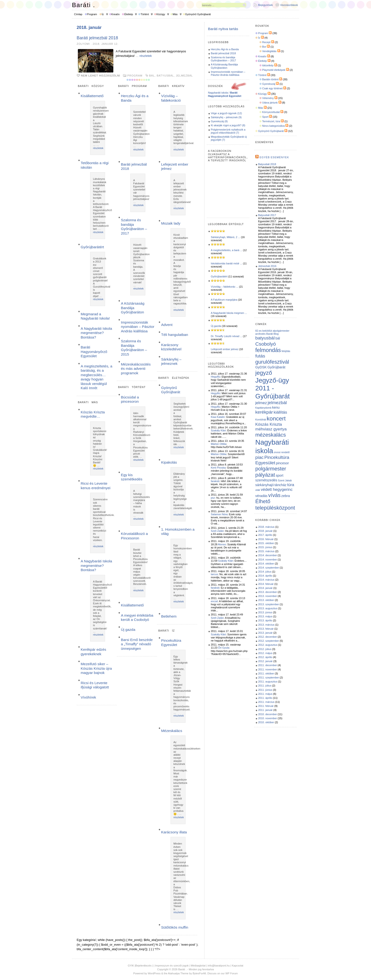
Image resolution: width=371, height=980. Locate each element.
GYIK (131, 966)
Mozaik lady (171, 223)
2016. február (266, 539)
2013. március (266, 625)
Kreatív (116, 14)
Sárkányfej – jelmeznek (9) (226, 117)
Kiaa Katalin (218, 417)
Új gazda (128, 630)
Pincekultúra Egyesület (171, 643)
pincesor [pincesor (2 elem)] (282, 463)
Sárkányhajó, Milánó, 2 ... (225, 237)
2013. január (265, 633)
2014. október (266, 564)
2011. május (265, 694)
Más (175, 14)
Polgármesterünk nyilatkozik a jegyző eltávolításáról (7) (228, 131)
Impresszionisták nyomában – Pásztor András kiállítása (138, 327)
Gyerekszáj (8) (219, 121)
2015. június (265, 547)
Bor (264, 47)
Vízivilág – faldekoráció (171, 98)
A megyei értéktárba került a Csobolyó (137, 617)
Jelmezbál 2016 (267, 266)
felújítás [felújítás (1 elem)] (286, 351)
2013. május (265, 616)
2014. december (268, 555)
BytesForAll (199, 973)
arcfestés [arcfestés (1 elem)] (260, 334)
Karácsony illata (174, 832)
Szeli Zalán (217, 531)
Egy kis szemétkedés (132, 477)
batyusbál (165, 76)
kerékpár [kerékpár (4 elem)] (264, 412)
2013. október (266, 600)
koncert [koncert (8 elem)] (276, 418)
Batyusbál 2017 (267, 215)
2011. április (265, 698)
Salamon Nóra (219, 514)
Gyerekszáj (269, 84)
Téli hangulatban (175, 335)
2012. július (265, 649)
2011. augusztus (268, 682)
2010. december (268, 714)
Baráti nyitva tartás (223, 29)
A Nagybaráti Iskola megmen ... (229, 313)
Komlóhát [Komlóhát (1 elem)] (261, 420)
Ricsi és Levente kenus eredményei (96, 485)
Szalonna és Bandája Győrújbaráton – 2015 (134, 348)
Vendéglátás (269, 51)
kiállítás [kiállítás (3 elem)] (280, 412)
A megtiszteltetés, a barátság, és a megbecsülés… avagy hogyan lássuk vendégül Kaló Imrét (96, 377)
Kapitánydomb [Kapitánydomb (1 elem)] (263, 408)
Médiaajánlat (198, 966)
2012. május (265, 653)
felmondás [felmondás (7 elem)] (268, 350)
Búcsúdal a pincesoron (130, 399)
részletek (146, 56)
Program (92, 14)
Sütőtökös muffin (175, 927)
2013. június (265, 612)
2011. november (268, 669)
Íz (103, 14)
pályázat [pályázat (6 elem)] (265, 475)
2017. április (265, 535)
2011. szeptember (269, 677)
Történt (145, 14)
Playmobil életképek (274, 70)
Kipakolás (169, 462)
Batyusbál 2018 (267, 164)
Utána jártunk (270, 103)
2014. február (266, 584)
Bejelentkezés (144, 966)
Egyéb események (274, 157)
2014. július (265, 572)
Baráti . (84, 5)
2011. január (265, 710)
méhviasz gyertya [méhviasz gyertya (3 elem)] (271, 429)
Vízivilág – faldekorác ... (225, 287)
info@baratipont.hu (219, 966)
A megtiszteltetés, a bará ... (227, 250)
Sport (265, 117)
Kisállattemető (92, 96)
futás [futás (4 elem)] (260, 356)
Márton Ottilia (219, 444)
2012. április (265, 657)
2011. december (268, 665)
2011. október (266, 673)
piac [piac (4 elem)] (259, 457)
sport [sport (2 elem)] (279, 475)
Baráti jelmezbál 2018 (97, 38)
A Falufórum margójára (224, 300)
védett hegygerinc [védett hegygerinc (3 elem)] (277, 490)
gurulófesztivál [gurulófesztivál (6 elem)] (272, 362)
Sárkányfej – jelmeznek (171, 361)
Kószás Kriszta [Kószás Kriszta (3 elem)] (269, 424)
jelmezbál (184, 76)
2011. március (266, 702)
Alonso (222, 544)
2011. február (266, 706)
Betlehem (169, 616)
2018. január (265, 531)
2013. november (268, 596)
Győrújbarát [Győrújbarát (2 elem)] (276, 367)
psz (213, 498)
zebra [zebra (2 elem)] (286, 496)
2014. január (265, 588)
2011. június (265, 690)
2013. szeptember (269, 604)
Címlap (78, 14)
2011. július (265, 686)
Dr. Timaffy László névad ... (226, 336)
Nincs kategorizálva (273, 126)
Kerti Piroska (218, 468)
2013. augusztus (268, 608)
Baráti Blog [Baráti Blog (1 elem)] (272, 334)
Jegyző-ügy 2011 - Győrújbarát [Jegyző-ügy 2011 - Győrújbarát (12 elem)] (272, 388)
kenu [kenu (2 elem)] (276, 407)
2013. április (265, 620)
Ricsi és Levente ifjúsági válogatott (95, 685)
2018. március (266, 527)
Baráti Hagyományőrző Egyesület (94, 352)
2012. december (268, 637)
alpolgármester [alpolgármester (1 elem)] (281, 331)
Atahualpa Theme (178, 973)
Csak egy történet (272, 88)
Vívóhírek (88, 697)
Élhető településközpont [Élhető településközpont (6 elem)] (275, 505)
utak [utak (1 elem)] (258, 490)
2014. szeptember (269, 568)
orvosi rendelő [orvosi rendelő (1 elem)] (282, 452)
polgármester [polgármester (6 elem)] (271, 469)
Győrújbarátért (92, 247)
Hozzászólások (289, 5)
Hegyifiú (216, 377)
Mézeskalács (172, 731)
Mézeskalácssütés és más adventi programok (136, 369)
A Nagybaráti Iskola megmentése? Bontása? (96, 333)
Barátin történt (270, 79)
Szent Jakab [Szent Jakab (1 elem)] (285, 480)
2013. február (266, 629)
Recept (266, 42)
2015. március (266, 551)
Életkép (129, 14)
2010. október (266, 722)
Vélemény (268, 98)
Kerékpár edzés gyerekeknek (93, 652)
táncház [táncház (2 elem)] (280, 485)
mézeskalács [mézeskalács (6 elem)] (271, 435)
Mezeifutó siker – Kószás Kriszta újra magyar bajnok (96, 668)
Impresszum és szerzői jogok (172, 966)
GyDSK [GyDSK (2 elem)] (261, 367)
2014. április (265, 576)
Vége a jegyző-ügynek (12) (226, 113)
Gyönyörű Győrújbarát (198, 14)
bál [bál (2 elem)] (278, 338)
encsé (214, 601)
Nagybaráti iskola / (225, 94)
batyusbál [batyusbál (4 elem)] (265, 338)
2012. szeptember (269, 641)
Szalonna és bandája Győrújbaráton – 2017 (134, 226)
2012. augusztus (268, 645)
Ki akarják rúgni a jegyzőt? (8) (228, 125)
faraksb (215, 481)
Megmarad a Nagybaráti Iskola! (95, 316)
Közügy (161, 14)
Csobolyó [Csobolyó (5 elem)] (266, 344)
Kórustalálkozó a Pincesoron (134, 536)
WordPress (154, 973)
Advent (167, 325)
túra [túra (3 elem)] (291, 485)
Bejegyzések (265, 5)
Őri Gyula (224, 648)
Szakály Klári (218, 430)
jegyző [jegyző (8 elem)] (264, 373)
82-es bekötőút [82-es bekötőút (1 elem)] (264, 331)
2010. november (268, 718)
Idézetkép (268, 65)
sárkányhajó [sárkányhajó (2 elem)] (265, 485)
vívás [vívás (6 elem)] (274, 495)
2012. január (265, 661)
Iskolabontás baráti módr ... (227, 263)
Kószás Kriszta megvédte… (93, 414)
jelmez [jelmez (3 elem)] (261, 403)
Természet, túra (271, 121)
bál (152, 76)
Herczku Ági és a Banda (225, 49)
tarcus (214, 574)
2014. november (268, 560)
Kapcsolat (238, 966)
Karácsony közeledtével (171, 347)
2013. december (268, 592)
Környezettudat (271, 112)
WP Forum (231, 973)
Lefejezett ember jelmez (225, 349)
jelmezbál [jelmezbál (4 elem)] (277, 403)
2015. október (266, 543)
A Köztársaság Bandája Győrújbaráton (133, 308)
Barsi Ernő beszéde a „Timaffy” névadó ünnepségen (137, 644)
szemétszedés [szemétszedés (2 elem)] (266, 480)
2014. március (266, 580)
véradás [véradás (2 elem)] (261, 496)
